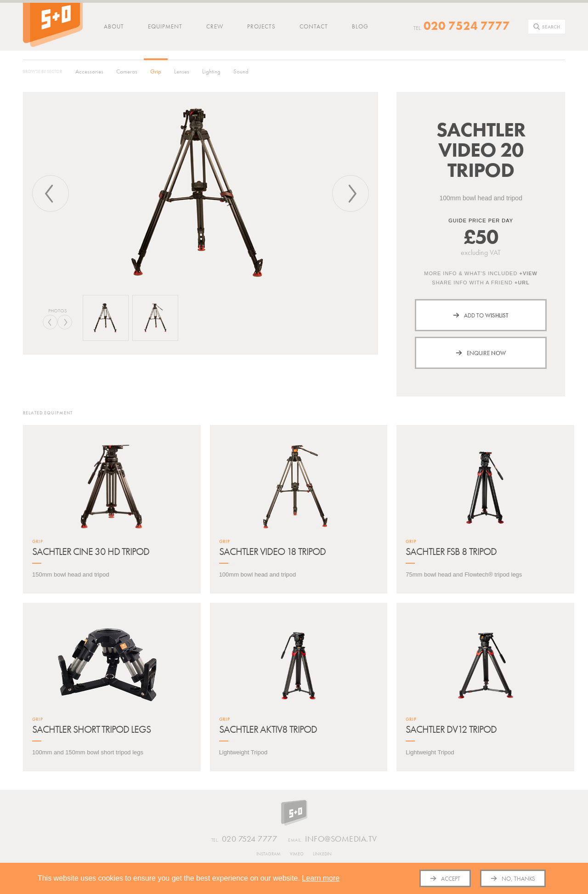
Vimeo (297, 854)
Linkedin (322, 854)
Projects (261, 26)
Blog (360, 26)
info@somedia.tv (333, 839)
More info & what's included (481, 273)
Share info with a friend (481, 283)
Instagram (269, 854)
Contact (314, 26)
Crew (215, 26)
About (114, 26)
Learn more (321, 878)
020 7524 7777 (467, 26)
